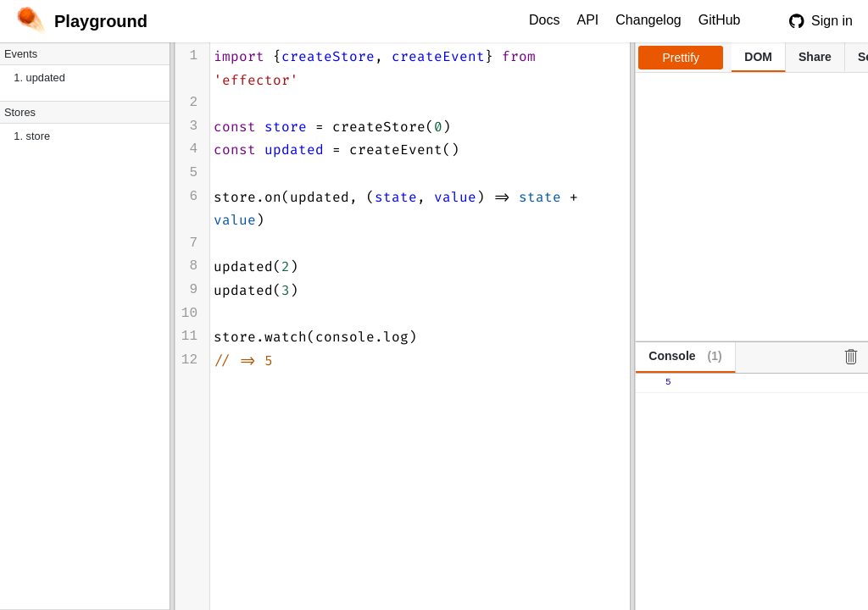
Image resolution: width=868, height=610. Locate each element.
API (587, 20)
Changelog (648, 20)
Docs (544, 20)
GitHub (720, 20)
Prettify (682, 58)
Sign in (821, 21)
